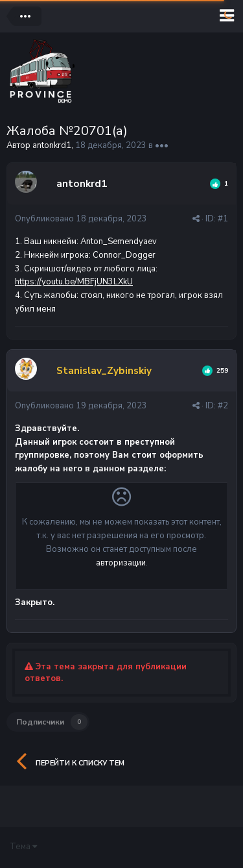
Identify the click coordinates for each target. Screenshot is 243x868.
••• (162, 145)
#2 (223, 406)
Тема (23, 847)
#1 (223, 219)
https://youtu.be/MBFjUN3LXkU (74, 282)
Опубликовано (81, 219)
